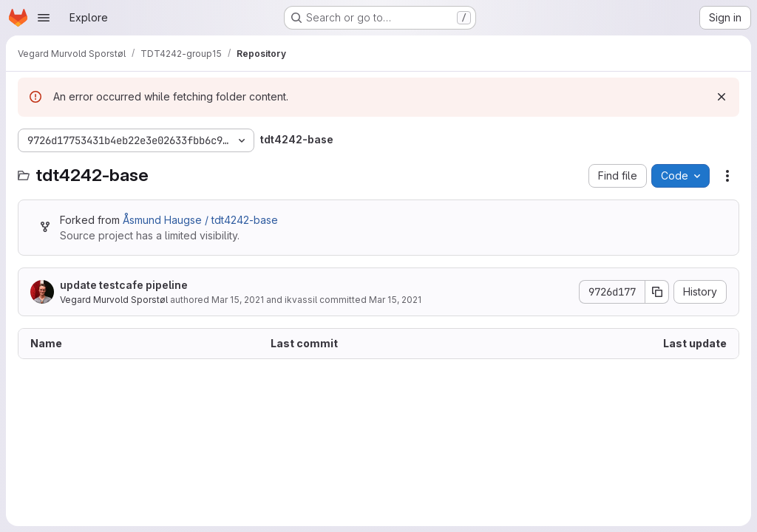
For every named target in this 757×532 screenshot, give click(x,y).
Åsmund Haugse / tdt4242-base (200, 220)
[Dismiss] (722, 97)
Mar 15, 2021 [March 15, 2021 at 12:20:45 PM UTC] (238, 300)
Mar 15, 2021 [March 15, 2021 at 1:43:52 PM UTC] (395, 300)
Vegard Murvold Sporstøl (114, 300)
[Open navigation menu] (44, 18)
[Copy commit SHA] (657, 292)
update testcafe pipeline (124, 285)
